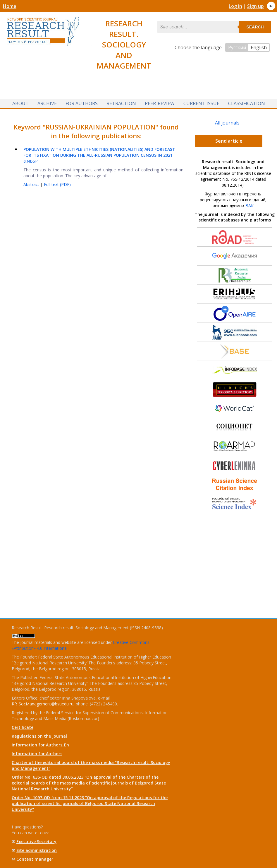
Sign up (256, 6)
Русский (237, 47)
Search (255, 27)
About (20, 103)
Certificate (23, 727)
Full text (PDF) (57, 184)
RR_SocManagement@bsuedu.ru (43, 704)
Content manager (35, 859)
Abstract (32, 184)
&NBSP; (99, 155)
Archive (47, 103)
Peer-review (160, 103)
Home (10, 6)
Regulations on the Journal (39, 736)
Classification (247, 103)
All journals (227, 123)
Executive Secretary (36, 841)
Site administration (37, 850)
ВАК (250, 206)
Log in (235, 6)
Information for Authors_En (40, 745)
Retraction (121, 103)
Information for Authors (37, 754)
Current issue (201, 103)
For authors (82, 103)
